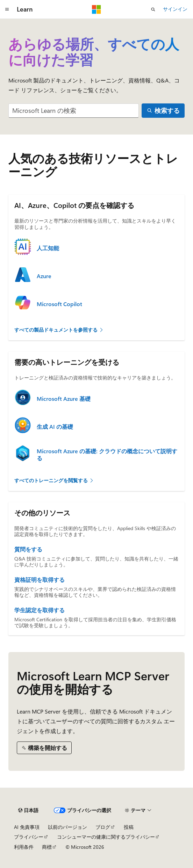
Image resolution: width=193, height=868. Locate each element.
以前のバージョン (67, 827)
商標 (47, 847)
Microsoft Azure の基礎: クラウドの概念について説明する (107, 455)
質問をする (28, 549)
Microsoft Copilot (59, 304)
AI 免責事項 (27, 827)
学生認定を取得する (40, 610)
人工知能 (48, 248)
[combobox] (74, 111)
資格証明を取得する (40, 580)
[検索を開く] (153, 9)
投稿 (129, 827)
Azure (44, 276)
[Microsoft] (96, 9)
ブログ (103, 827)
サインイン (175, 9)
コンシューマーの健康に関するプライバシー (106, 837)
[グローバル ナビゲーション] (7, 9)
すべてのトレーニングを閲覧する (54, 480)
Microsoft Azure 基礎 (64, 399)
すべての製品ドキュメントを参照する (59, 330)
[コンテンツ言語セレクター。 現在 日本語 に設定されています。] (28, 810)
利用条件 (24, 847)
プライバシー (29, 837)
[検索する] (163, 111)
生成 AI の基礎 (55, 427)
